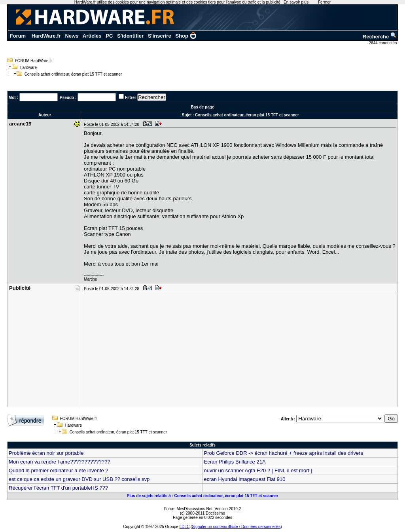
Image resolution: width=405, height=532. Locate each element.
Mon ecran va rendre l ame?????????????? (60, 462)
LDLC (185, 527)
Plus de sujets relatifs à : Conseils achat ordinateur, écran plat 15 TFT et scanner (203, 496)
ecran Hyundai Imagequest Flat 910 (244, 479)
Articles (92, 36)
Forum (18, 36)
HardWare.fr (46, 36)
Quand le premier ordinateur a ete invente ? (59, 470)
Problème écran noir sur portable (46, 453)
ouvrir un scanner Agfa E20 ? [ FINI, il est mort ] (258, 470)
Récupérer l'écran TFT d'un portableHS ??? (58, 488)
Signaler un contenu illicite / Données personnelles (236, 527)
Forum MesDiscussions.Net (188, 509)
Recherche (380, 37)
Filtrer (131, 98)
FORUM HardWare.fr (34, 61)
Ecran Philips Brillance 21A (235, 462)
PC (109, 36)
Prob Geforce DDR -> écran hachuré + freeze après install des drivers (283, 453)
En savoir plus (296, 2)
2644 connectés (383, 43)
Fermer (324, 2)
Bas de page (203, 107)
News (72, 36)
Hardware (28, 67)
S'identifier (130, 36)
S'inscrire (160, 36)
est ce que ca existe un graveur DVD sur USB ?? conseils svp (79, 479)
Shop (186, 36)
